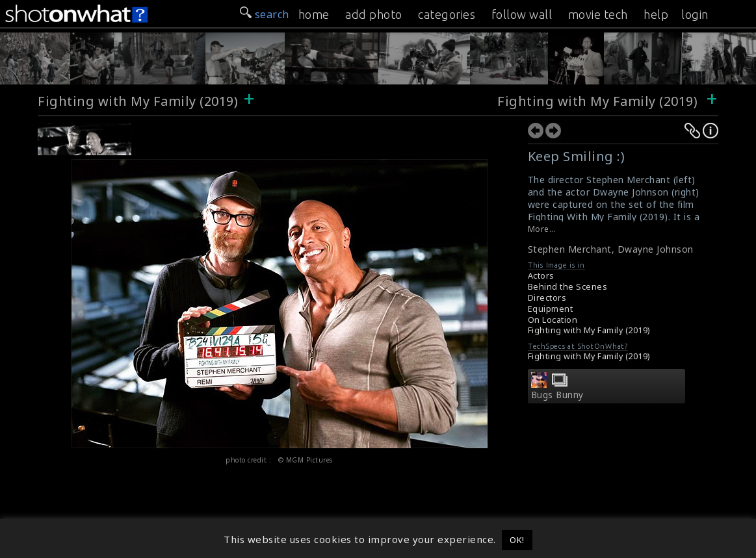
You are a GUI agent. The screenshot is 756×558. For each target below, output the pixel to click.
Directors (547, 298)
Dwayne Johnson (656, 249)
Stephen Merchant (570, 249)
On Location (553, 320)
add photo (374, 14)
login (695, 14)
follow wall (522, 14)
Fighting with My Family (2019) (138, 101)
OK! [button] (517, 540)
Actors (541, 276)
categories (447, 14)
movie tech (598, 14)
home (314, 14)
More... (542, 229)
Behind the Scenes (568, 287)
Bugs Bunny (557, 395)
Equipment (551, 309)
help (656, 14)
